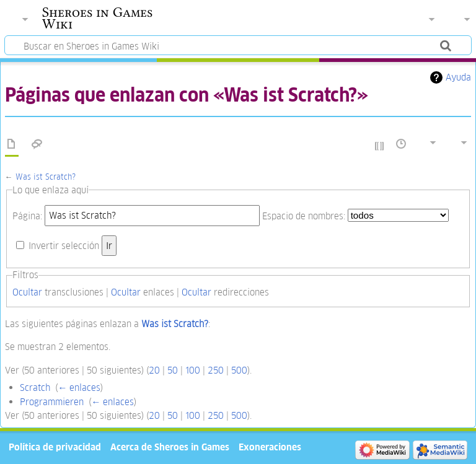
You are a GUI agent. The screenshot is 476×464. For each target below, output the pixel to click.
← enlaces (79, 387)
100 (193, 370)
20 (154, 370)
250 (216, 370)
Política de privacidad (55, 447)
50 (173, 370)
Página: (27, 215)
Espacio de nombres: (304, 215)
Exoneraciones (270, 447)
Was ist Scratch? (46, 177)
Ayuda (458, 77)
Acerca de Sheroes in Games (170, 447)
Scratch (35, 387)
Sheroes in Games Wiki (97, 18)
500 (239, 370)
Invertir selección (64, 246)
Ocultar (27, 292)
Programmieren (52, 402)
